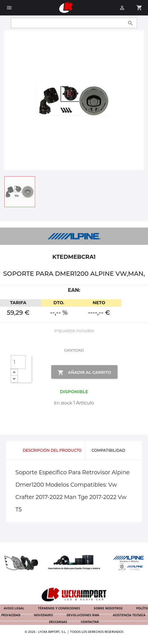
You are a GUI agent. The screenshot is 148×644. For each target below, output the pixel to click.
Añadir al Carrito (84, 373)
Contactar (90, 622)
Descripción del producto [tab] (52, 450)
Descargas (59, 622)
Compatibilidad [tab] (108, 450)
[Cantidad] (18, 362)
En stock (63, 403)
